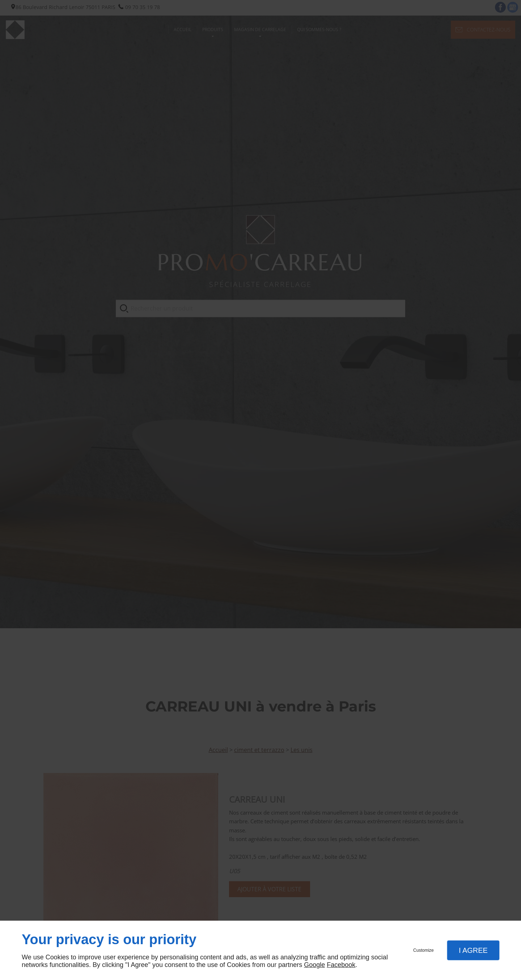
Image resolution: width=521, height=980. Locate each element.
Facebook (341, 965)
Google (314, 965)
